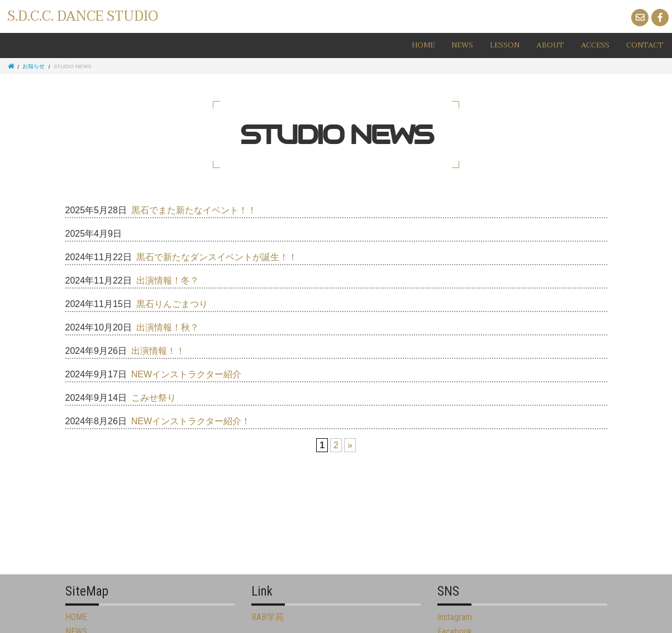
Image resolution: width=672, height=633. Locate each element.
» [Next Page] (350, 445)
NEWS (462, 45)
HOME (423, 45)
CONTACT (645, 45)
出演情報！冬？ (168, 280)
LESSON (505, 45)
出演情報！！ (158, 351)
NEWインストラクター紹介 (186, 374)
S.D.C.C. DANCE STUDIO (83, 16)
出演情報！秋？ (168, 327)
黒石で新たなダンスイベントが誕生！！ (217, 257)
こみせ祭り (154, 398)
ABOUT (550, 45)
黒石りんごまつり (172, 304)
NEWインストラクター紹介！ (191, 421)
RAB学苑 (268, 617)
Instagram (455, 617)
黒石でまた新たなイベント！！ (194, 210)
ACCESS (595, 45)
